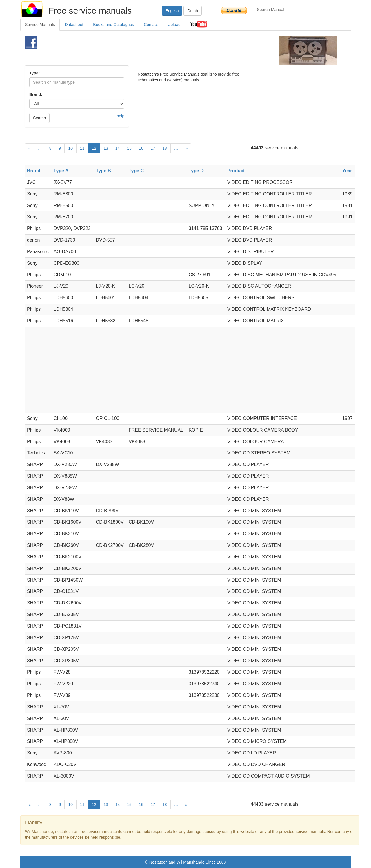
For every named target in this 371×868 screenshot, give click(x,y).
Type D (196, 171)
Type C (136, 171)
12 (94, 148)
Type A (61, 171)
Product (236, 171)
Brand (34, 171)
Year (347, 171)
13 (106, 148)
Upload (174, 25)
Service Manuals (40, 25)
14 (118, 148)
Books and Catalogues (113, 25)
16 (141, 148)
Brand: (36, 94)
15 (129, 148)
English (172, 11)
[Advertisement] (176, 51)
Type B (103, 171)
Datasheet (74, 25)
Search (39, 118)
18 (165, 148)
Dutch (193, 11)
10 (70, 148)
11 (82, 148)
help (121, 116)
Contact (151, 25)
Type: (34, 73)
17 (153, 148)
